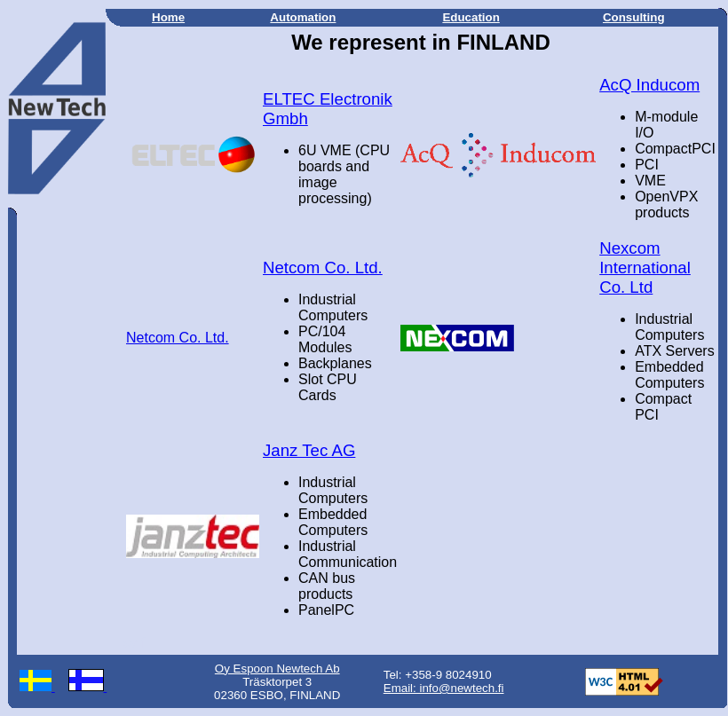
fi (145, 643)
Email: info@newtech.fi (444, 688)
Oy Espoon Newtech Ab (277, 669)
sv (131, 643)
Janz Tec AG (309, 450)
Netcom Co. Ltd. (178, 338)
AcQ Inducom (649, 85)
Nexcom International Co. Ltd (645, 268)
